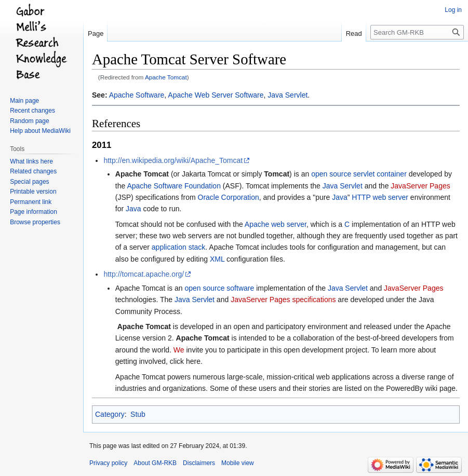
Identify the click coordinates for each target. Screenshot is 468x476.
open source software (219, 288)
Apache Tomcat (166, 77)
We (179, 350)
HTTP (361, 197)
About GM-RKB (155, 463)
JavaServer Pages (420, 186)
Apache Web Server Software (216, 95)
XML (217, 259)
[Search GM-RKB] (417, 32)
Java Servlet (288, 95)
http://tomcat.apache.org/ (144, 274)
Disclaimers (199, 463)
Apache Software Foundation (174, 186)
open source (331, 174)
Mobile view (238, 463)
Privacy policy (108, 463)
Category (110, 414)
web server (391, 197)
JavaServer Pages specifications (283, 300)
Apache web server (276, 224)
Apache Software (137, 95)
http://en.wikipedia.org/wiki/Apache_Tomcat (173, 160)
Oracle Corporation (229, 197)
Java (340, 197)
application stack (179, 247)
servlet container (380, 174)
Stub (138, 414)
